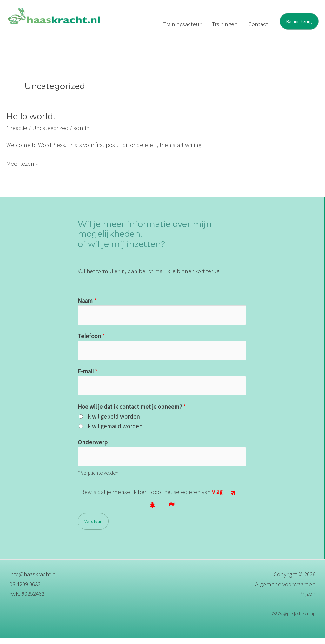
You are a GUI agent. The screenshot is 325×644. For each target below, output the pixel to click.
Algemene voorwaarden (285, 590)
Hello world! (31, 123)
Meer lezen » (22, 169)
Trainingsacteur (193, 24)
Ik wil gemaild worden (114, 432)
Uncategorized (50, 134)
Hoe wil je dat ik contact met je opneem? (132, 413)
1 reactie (17, 134)
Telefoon (91, 342)
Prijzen (307, 600)
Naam (87, 307)
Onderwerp (93, 449)
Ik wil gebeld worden (113, 423)
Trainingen (231, 24)
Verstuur (93, 528)
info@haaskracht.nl (33, 580)
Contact (260, 24)
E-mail (88, 378)
